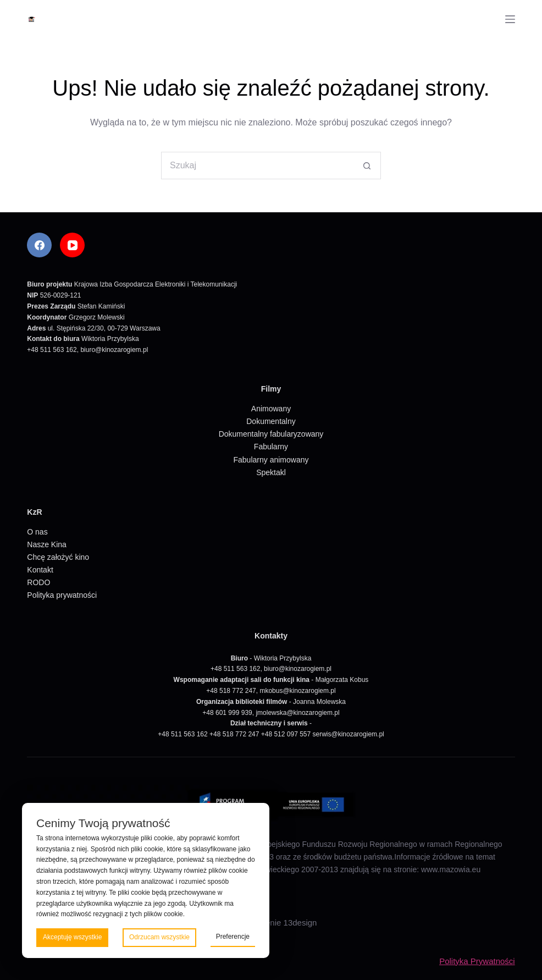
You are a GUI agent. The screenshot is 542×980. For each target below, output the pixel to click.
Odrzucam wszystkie (159, 937)
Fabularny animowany (271, 460)
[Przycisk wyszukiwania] (367, 166)
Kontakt (40, 570)
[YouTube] (72, 245)
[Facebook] (39, 245)
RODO (38, 582)
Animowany (271, 409)
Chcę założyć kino (58, 557)
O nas (37, 532)
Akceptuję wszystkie (72, 937)
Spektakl (271, 472)
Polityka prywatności (62, 595)
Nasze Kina (47, 544)
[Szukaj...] (257, 166)
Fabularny (271, 447)
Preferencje (233, 937)
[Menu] (510, 19)
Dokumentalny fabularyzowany (271, 434)
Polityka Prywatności (477, 961)
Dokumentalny (271, 421)
